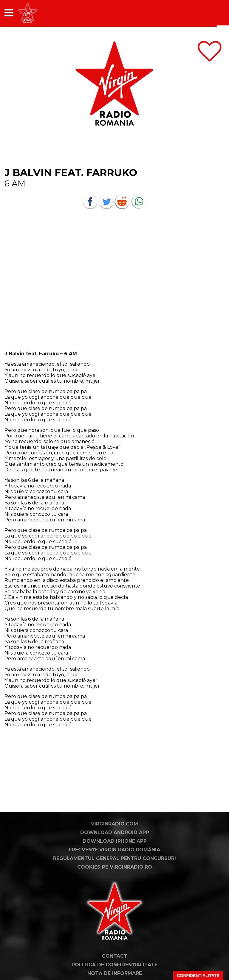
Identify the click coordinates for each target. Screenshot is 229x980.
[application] (210, 13)
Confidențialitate (198, 976)
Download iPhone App (115, 841)
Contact (115, 956)
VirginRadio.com (114, 824)
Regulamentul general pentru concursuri (114, 858)
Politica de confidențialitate (114, 965)
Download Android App (115, 832)
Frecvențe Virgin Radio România (114, 850)
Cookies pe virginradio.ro (115, 867)
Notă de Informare (115, 973)
